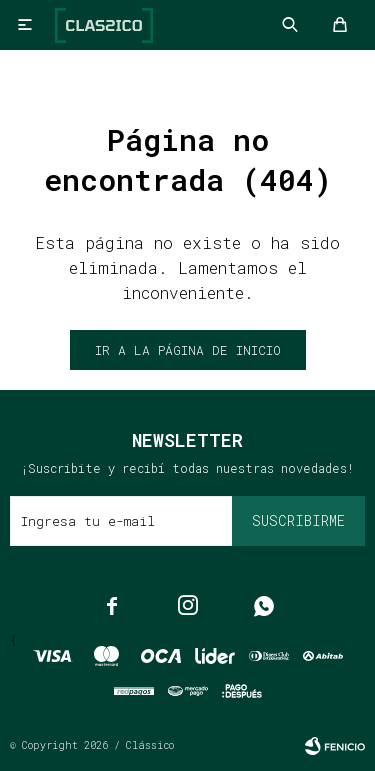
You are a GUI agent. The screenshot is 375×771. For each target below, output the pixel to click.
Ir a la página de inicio (188, 350)
